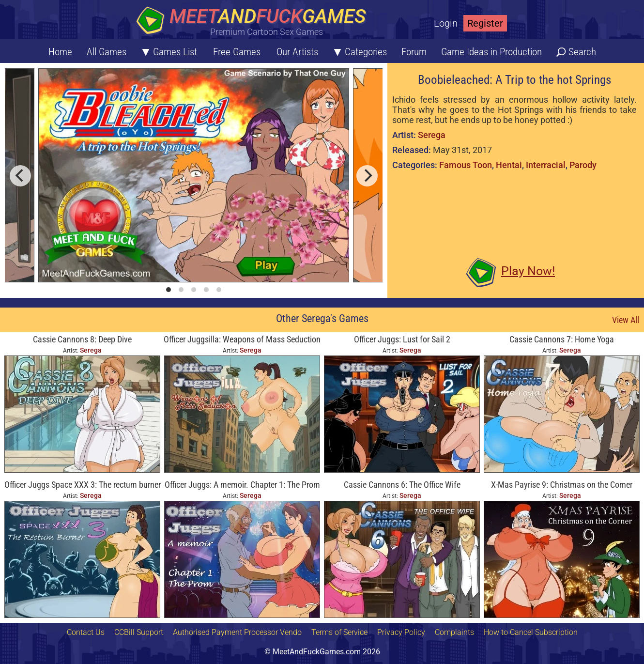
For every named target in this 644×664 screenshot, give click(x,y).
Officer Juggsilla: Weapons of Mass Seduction (242, 339)
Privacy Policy (401, 632)
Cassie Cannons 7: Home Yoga (562, 339)
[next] (367, 176)
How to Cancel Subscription (531, 632)
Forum (414, 52)
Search (582, 52)
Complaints (454, 632)
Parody (583, 165)
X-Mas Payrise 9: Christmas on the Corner (562, 485)
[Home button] (254, 22)
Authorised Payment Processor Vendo (237, 632)
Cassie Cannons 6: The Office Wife (402, 485)
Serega (432, 135)
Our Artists (297, 52)
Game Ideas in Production (491, 52)
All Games (107, 52)
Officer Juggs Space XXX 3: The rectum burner (83, 485)
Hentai (509, 165)
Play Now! (528, 271)
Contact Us (86, 632)
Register (485, 23)
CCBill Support (139, 632)
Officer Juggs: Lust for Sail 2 (402, 339)
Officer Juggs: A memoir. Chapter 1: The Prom (242, 485)
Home (60, 52)
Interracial (546, 165)
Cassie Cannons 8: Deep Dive (82, 339)
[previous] (20, 176)
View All (626, 320)
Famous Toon (466, 165)
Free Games (237, 52)
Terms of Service (339, 632)
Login (446, 23)
